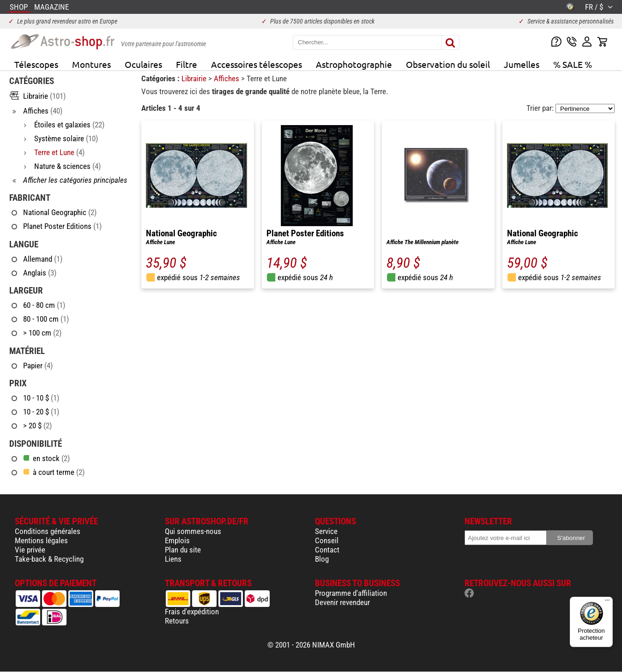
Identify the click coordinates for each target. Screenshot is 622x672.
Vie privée (30, 550)
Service (326, 531)
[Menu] (607, 602)
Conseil (327, 540)
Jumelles (522, 64)
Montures (91, 64)
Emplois (177, 540)
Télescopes (36, 64)
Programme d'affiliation (351, 593)
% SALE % (573, 64)
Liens (173, 559)
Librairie (195, 78)
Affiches (227, 78)
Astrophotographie (354, 64)
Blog (322, 559)
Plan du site (183, 550)
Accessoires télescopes (257, 64)
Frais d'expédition (192, 612)
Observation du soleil (448, 64)
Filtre (187, 64)
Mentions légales (41, 540)
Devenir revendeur (342, 602)
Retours (177, 621)
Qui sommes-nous (193, 531)
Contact (327, 550)
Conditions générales (48, 531)
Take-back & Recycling (49, 559)
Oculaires (143, 64)
